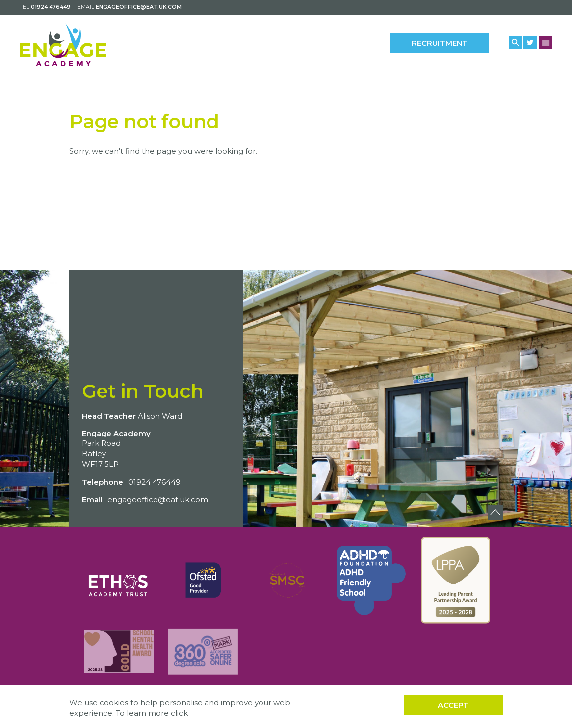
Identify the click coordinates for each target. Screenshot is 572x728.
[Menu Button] (546, 42)
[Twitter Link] (530, 43)
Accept (453, 705)
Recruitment (440, 43)
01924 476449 (51, 7)
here (199, 713)
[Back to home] (63, 45)
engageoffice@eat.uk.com (139, 7)
